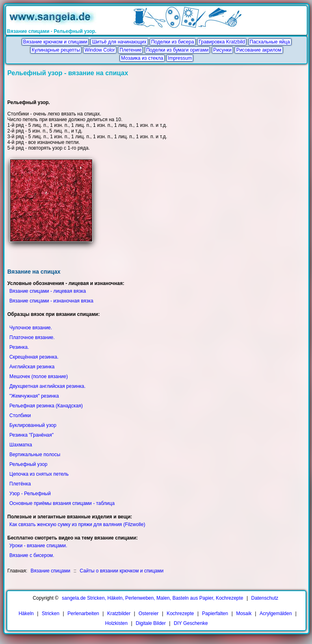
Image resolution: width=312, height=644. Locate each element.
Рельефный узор (28, 464)
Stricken (51, 614)
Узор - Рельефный (30, 494)
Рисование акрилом (259, 50)
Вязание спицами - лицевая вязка (48, 291)
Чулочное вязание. (31, 328)
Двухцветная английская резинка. (48, 386)
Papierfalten (215, 614)
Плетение (130, 50)
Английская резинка (32, 367)
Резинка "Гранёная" (31, 435)
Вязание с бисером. (32, 555)
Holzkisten (116, 623)
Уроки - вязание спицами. (38, 546)
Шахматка (21, 445)
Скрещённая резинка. (34, 357)
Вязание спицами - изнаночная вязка (51, 301)
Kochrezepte (180, 614)
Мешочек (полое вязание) (39, 376)
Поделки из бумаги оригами (178, 50)
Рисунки (222, 50)
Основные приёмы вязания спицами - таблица (62, 503)
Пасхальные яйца (270, 42)
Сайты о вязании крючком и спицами (121, 571)
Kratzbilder (119, 614)
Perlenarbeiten (83, 614)
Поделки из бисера (173, 42)
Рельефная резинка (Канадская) (46, 406)
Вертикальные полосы (35, 455)
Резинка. (19, 347)
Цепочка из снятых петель (39, 474)
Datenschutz (265, 598)
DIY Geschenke (191, 623)
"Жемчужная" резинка (34, 396)
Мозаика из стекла (142, 58)
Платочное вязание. (32, 337)
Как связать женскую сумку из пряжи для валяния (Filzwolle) (77, 524)
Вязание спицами (50, 571)
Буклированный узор (33, 425)
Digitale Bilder (151, 623)
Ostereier (148, 614)
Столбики (20, 416)
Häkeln (26, 614)
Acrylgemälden (276, 614)
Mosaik (244, 614)
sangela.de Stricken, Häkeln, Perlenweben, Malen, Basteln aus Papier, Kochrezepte (152, 598)
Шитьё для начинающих (119, 42)
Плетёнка (20, 484)
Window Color (100, 50)
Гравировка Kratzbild (222, 42)
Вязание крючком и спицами (55, 42)
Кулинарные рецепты (56, 50)
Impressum (180, 58)
